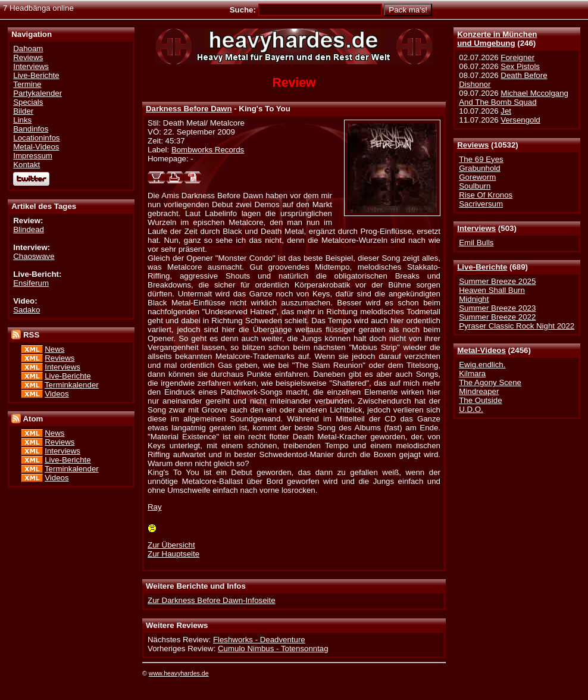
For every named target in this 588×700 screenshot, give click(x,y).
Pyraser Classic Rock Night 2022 (517, 326)
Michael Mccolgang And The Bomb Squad (514, 98)
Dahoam (28, 49)
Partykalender (37, 93)
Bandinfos (31, 129)
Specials (28, 102)
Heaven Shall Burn (492, 290)
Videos (57, 394)
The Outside (480, 400)
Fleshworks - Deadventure (259, 640)
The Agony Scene (490, 382)
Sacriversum (481, 204)
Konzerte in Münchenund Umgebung (497, 39)
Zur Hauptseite (173, 554)
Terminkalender (72, 385)
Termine (27, 84)
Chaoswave (34, 256)
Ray (155, 507)
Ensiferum (31, 283)
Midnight (474, 299)
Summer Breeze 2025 (497, 281)
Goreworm (477, 177)
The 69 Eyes (481, 159)
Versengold (520, 120)
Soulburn (475, 186)
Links (22, 120)
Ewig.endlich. (482, 365)
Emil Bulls (476, 243)
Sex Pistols (520, 66)
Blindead (29, 229)
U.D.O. (471, 409)
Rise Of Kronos (486, 195)
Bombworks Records (208, 150)
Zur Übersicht (171, 545)
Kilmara (472, 374)
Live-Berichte (482, 267)
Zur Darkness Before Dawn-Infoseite (212, 600)
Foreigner (517, 57)
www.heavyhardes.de (179, 673)
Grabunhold (479, 168)
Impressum (33, 156)
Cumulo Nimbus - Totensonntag (273, 649)
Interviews (476, 228)
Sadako (26, 310)
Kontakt (26, 165)
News (54, 349)
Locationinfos (36, 138)
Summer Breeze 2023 (497, 308)
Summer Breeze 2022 (497, 317)
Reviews (473, 145)
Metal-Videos (481, 350)
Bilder (23, 111)
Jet (506, 111)
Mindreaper (479, 391)
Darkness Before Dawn (189, 109)
